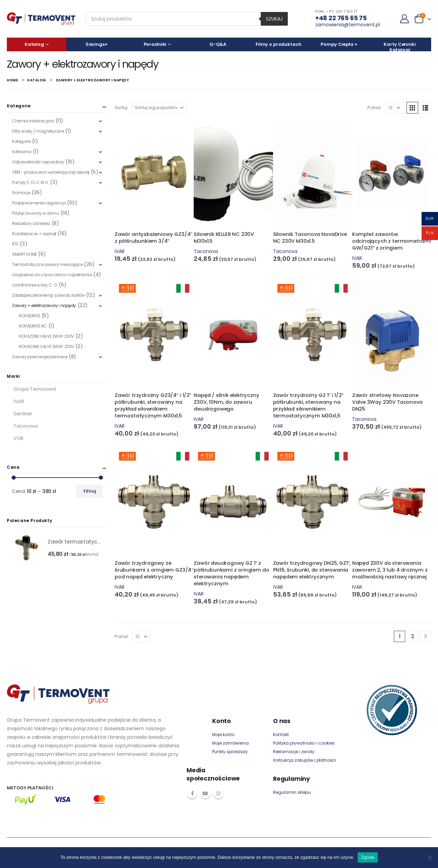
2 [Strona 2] (413, 636)
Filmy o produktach (279, 44)
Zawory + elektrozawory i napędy (44, 305)
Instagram (218, 793)
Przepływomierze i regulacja (39, 203)
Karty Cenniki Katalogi (400, 46)
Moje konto (223, 735)
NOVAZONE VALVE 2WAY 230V (46, 336)
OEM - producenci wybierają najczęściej (51, 172)
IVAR (120, 251)
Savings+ (97, 44)
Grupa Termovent (35, 389)
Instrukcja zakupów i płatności (305, 760)
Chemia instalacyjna (33, 121)
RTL (15, 244)
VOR (18, 438)
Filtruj (90, 491)
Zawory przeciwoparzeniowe (40, 357)
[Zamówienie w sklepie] (159, 108)
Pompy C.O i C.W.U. (30, 182)
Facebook (192, 793)
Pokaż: (375, 108)
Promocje (21, 193)
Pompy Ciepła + (339, 44)
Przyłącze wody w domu (35, 213)
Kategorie (21, 141)
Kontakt (281, 735)
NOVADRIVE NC (33, 326)
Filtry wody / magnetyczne (38, 131)
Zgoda (368, 857)
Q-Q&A (218, 44)
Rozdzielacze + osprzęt (34, 234)
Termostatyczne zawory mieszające (47, 264)
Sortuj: (121, 108)
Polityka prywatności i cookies (304, 743)
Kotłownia (22, 152)
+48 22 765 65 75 (341, 18)
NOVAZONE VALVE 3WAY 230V (46, 346)
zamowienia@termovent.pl (347, 25)
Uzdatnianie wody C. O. (35, 285)
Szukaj (274, 19)
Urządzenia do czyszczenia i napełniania (52, 275)
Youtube (205, 793)
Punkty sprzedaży (230, 752)
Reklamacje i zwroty (294, 752)
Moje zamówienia (230, 743)
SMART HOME (24, 254)
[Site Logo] (41, 19)
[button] (412, 108)
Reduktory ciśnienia (31, 223)
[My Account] (405, 19)
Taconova (206, 251)
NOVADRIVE (29, 316)
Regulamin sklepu (292, 792)
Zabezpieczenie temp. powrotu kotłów (48, 295)
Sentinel (23, 414)
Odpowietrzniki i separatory (38, 162)
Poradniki (155, 44)
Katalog (34, 44)
